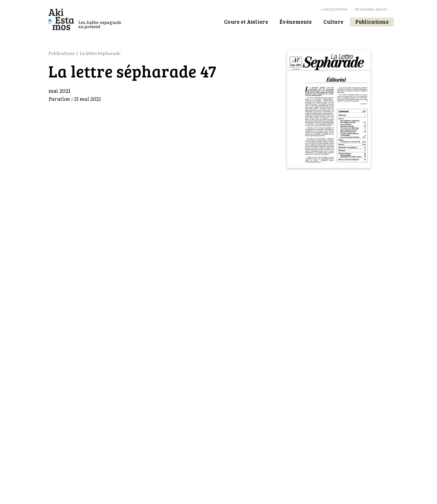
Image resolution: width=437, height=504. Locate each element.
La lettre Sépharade (100, 53)
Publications (61, 53)
